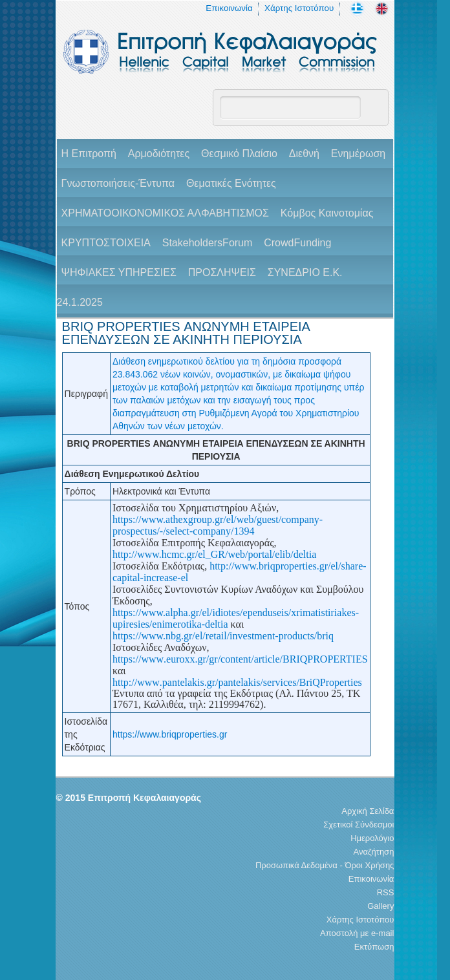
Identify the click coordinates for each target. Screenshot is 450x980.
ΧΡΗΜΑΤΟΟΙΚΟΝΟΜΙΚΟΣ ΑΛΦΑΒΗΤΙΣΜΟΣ (165, 213)
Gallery (380, 906)
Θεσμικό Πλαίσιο (239, 154)
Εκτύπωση (374, 947)
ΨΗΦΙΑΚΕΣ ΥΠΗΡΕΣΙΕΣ (119, 272)
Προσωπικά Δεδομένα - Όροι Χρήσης (325, 865)
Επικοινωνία (229, 8)
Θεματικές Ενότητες (231, 183)
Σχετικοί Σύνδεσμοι (359, 825)
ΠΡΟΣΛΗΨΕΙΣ (222, 272)
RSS (386, 892)
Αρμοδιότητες (159, 154)
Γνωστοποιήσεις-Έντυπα (118, 183)
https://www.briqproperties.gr (170, 734)
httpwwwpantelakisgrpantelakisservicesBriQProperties (237, 682)
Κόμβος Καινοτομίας (327, 213)
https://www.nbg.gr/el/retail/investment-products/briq (223, 636)
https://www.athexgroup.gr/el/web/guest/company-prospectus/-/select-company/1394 (218, 525)
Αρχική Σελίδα (368, 811)
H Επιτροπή (89, 154)
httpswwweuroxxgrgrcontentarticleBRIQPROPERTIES (240, 659)
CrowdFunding (297, 243)
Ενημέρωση (358, 154)
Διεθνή (304, 154)
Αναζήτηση (374, 852)
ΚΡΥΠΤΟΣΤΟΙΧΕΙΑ (106, 243)
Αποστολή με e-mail (357, 933)
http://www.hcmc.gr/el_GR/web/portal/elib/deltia (214, 554)
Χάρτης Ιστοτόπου (299, 8)
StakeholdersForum (208, 243)
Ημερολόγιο (372, 838)
